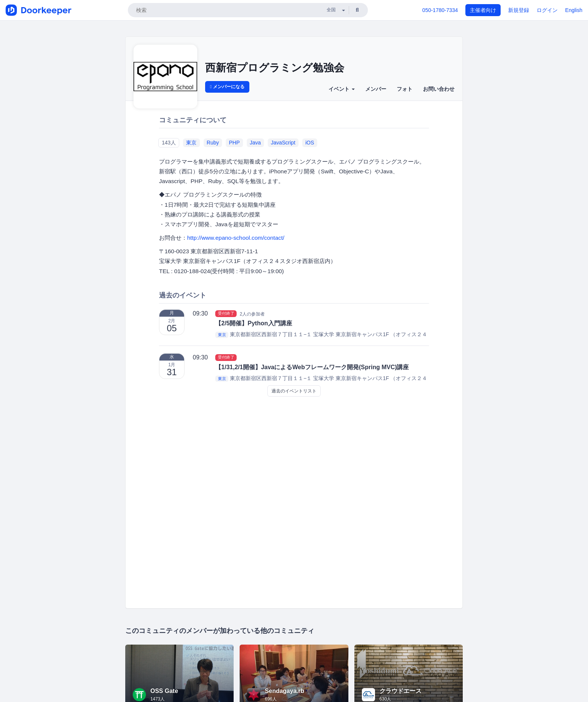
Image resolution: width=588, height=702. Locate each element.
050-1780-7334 (440, 10)
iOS (310, 143)
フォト (405, 89)
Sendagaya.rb (284, 691)
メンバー (376, 89)
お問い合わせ (439, 89)
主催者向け (483, 10)
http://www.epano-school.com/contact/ (236, 238)
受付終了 (226, 314)
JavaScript (283, 143)
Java (255, 143)
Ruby (213, 143)
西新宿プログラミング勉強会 (275, 68)
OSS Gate (164, 691)
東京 (191, 143)
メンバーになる (227, 87)
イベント (342, 89)
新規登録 (519, 10)
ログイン (547, 10)
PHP (234, 143)
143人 (169, 143)
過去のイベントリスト (294, 391)
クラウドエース (400, 691)
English (574, 10)
